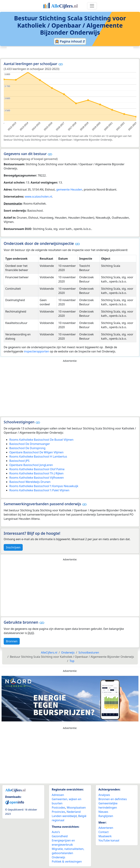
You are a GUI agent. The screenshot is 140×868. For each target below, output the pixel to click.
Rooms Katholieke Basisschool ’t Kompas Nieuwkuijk (44, 486)
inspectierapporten (36, 351)
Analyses (104, 795)
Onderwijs (58, 857)
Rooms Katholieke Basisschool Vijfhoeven (37, 478)
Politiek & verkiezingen (67, 861)
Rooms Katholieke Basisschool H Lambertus (38, 456)
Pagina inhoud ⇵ (70, 41)
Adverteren (106, 828)
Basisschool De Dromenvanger (30, 444)
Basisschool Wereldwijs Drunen (30, 482)
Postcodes (58, 808)
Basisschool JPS (19, 461)
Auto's (56, 832)
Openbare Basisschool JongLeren (31, 465)
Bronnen (12, 641)
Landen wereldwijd (64, 816)
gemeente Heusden (69, 189)
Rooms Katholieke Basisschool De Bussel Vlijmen (41, 440)
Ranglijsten (106, 816)
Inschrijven (13, 547)
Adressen (58, 795)
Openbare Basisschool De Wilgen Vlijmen (36, 452)
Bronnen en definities (113, 799)
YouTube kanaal (109, 840)
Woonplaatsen (76, 808)
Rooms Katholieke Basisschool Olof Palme (37, 469)
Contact (104, 832)
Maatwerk (105, 836)
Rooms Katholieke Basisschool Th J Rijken (36, 473)
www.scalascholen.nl (38, 197)
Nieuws (103, 812)
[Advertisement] (70, 52)
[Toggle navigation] (92, 6)
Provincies (58, 812)
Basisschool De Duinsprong (27, 448)
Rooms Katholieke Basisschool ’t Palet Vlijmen (39, 490)
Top (72, 661)
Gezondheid (60, 836)
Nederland (74, 812)
